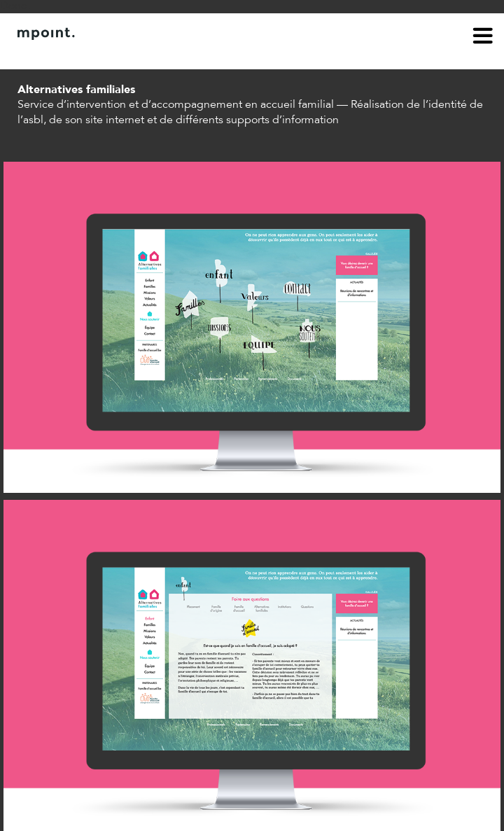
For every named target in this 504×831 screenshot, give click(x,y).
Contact (96, 55)
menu (483, 38)
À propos (39, 55)
